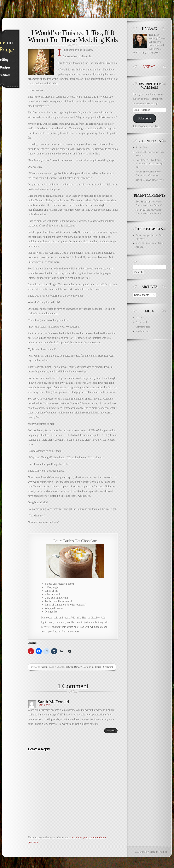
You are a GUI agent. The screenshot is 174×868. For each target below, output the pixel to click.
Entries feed (141, 322)
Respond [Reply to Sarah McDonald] (111, 731)
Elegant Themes (158, 852)
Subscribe (144, 118)
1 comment (108, 667)
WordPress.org (142, 331)
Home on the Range (92, 667)
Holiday (78, 667)
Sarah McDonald (53, 702)
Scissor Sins (141, 147)
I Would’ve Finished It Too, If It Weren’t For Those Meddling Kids (150, 164)
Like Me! (149, 67)
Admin (44, 667)
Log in (139, 317)
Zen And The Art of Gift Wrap (150, 180)
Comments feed (143, 327)
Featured (69, 667)
